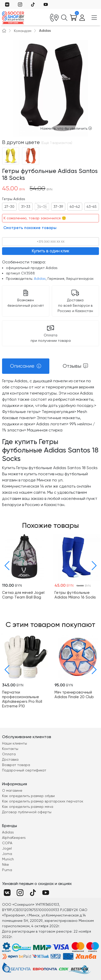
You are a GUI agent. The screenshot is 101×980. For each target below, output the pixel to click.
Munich (8, 859)
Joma (7, 854)
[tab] (26, 366)
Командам (23, 31)
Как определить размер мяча (28, 807)
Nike (6, 864)
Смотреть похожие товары (30, 228)
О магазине (12, 790)
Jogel (7, 848)
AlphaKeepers (14, 838)
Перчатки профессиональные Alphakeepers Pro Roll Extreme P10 (22, 699)
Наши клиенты (15, 743)
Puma (7, 870)
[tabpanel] (51, 443)
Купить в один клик (51, 251)
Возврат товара (16, 765)
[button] (6, 566)
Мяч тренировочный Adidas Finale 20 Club (74, 694)
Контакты (10, 749)
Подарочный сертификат (24, 770)
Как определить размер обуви (28, 796)
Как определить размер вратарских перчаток (43, 801)
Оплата (9, 754)
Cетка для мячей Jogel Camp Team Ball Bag (23, 595)
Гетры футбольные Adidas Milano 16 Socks (75, 595)
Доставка (10, 759)
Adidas (45, 31)
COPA (7, 843)
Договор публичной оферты (27, 812)
